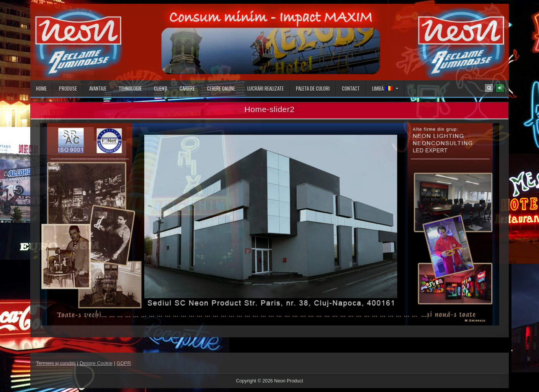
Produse (68, 88)
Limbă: (382, 88)
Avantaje (98, 88)
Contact (351, 88)
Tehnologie (130, 88)
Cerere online (221, 88)
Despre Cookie (96, 363)
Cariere (187, 88)
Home (41, 88)
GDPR (124, 363)
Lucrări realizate (265, 88)
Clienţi (161, 88)
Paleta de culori (313, 88)
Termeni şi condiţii (56, 363)
